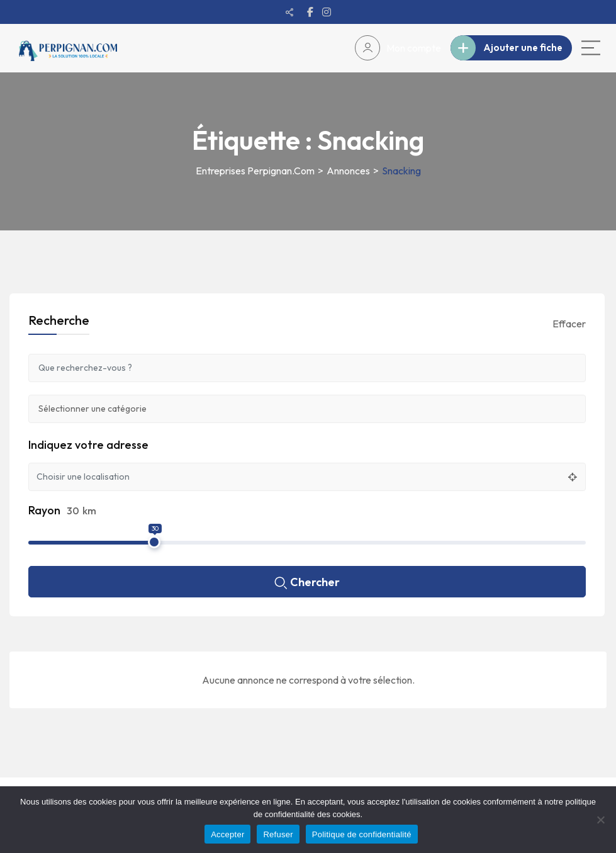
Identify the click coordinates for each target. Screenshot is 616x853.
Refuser (278, 834)
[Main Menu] (591, 48)
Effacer (569, 324)
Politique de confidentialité (362, 834)
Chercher (307, 583)
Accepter (227, 834)
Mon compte (398, 48)
